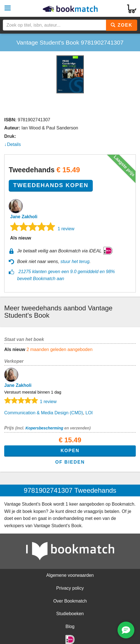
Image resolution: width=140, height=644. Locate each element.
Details (14, 144)
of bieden (70, 462)
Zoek (122, 25)
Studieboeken (70, 614)
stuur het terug (75, 261)
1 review (66, 229)
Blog (70, 626)
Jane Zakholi (24, 217)
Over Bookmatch (70, 601)
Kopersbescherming (44, 428)
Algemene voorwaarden (70, 575)
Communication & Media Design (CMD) (44, 413)
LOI (89, 413)
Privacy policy (70, 588)
